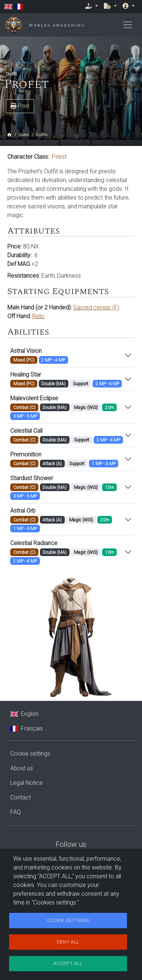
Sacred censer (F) (96, 307)
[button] (92, 6)
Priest (59, 157)
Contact (20, 797)
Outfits (42, 135)
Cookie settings (30, 754)
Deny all (68, 942)
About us (22, 768)
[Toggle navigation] (128, 25)
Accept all (68, 963)
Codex (24, 135)
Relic (38, 316)
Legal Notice (27, 783)
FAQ (16, 812)
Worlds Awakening (57, 25)
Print (20, 106)
